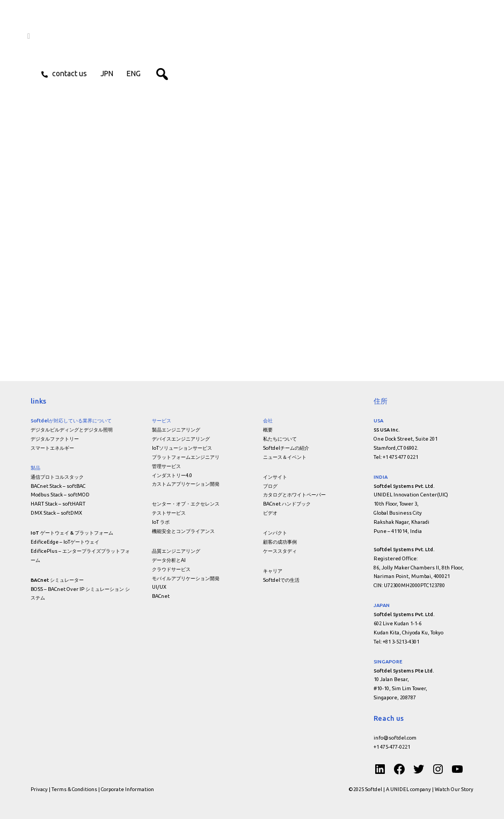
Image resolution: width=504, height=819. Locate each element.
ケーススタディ (280, 551)
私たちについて (280, 439)
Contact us (73, 75)
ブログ (270, 486)
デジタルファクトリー (55, 439)
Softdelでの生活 (281, 580)
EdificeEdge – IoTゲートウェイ (65, 542)
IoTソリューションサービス (182, 448)
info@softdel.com (395, 738)
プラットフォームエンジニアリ (186, 457)
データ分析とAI (169, 560)
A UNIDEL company (409, 789)
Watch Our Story (454, 789)
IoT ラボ (161, 522)
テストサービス (169, 513)
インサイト (275, 477)
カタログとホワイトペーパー (294, 495)
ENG (137, 75)
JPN (110, 75)
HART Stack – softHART (58, 504)
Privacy (39, 789)
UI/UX (159, 587)
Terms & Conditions (74, 789)
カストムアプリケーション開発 (186, 484)
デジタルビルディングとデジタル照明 (72, 430)
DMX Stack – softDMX (56, 513)
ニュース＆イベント (285, 457)
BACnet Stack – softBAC (58, 486)
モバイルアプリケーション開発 (186, 578)
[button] (185, 75)
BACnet (161, 596)
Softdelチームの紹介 (286, 448)
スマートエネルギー (52, 448)
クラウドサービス (171, 569)
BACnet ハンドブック (287, 504)
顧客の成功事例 (280, 542)
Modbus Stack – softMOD (60, 495)
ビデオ (270, 513)
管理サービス (166, 466)
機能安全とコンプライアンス (183, 531)
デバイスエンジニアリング (181, 439)
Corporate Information (127, 789)
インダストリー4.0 (172, 475)
